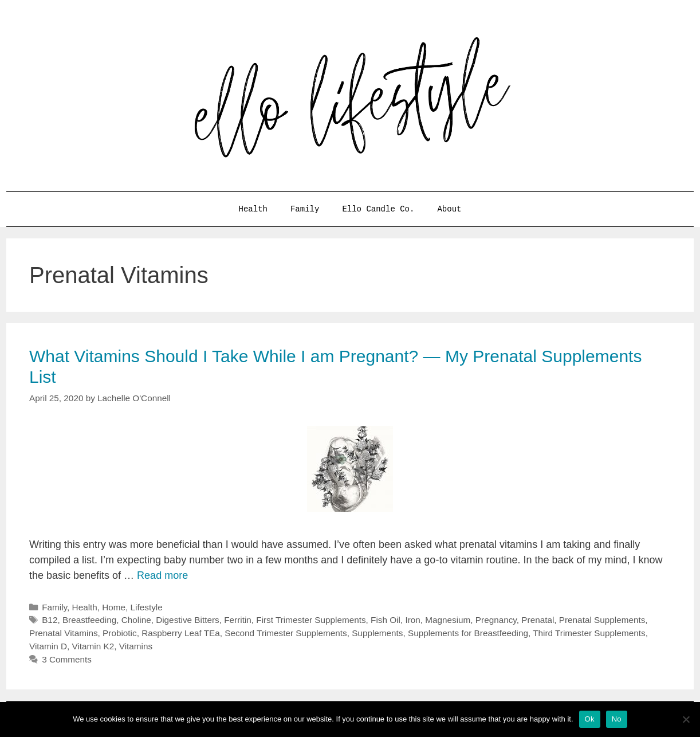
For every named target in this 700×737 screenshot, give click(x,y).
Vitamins (136, 646)
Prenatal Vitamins (64, 633)
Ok (590, 719)
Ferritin (238, 620)
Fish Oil (386, 620)
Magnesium (448, 620)
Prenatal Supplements (602, 620)
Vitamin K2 (93, 646)
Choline (136, 620)
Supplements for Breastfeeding (468, 633)
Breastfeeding (89, 620)
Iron (412, 620)
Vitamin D (48, 646)
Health (253, 209)
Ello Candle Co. (378, 209)
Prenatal (538, 620)
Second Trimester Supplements (286, 633)
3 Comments (67, 659)
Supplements (377, 633)
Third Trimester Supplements (589, 633)
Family (305, 209)
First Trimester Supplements (311, 620)
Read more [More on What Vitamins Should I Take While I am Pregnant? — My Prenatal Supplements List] (162, 575)
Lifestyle (147, 607)
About (449, 209)
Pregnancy (496, 620)
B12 (50, 620)
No (617, 719)
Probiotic (120, 633)
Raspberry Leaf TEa (181, 633)
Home (114, 607)
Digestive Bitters (188, 620)
